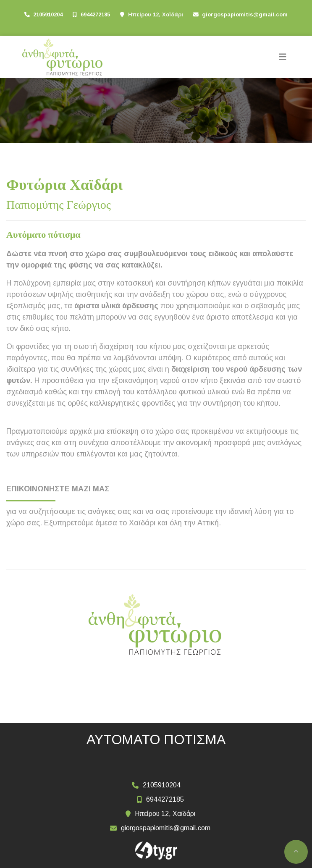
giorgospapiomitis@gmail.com (245, 14)
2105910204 (48, 14)
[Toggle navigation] (283, 57)
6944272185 (95, 14)
